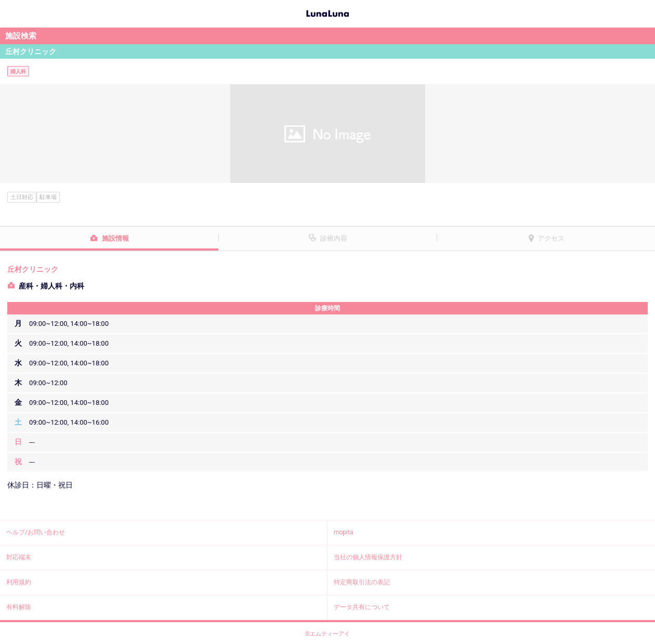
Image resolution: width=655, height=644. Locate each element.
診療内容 (334, 238)
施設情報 (115, 238)
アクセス (551, 238)
